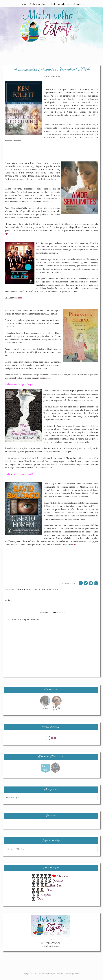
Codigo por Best (75, 977)
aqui (7, 234)
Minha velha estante (37, 977)
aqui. (47, 378)
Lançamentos (41, 593)
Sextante (53, 593)
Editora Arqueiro (25, 593)
